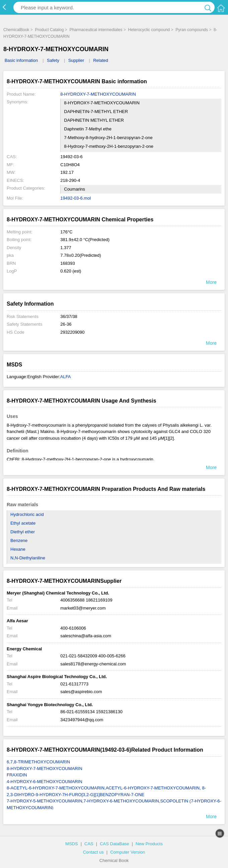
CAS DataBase (114, 844)
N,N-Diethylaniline (28, 558)
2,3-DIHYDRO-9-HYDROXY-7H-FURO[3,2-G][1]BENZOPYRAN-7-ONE (75, 795)
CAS (89, 844)
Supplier (76, 60)
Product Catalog (49, 30)
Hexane (18, 549)
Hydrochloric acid (27, 514)
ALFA (66, 377)
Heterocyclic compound (149, 30)
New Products (149, 844)
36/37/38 (69, 316)
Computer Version (128, 852)
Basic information (21, 60)
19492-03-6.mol (75, 198)
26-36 (66, 324)
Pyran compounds (192, 30)
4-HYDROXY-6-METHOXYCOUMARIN (45, 782)
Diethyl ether (23, 532)
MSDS (72, 844)
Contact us (93, 852)
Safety (53, 60)
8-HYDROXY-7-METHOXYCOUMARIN (98, 94)
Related (101, 60)
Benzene (19, 540)
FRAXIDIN (17, 775)
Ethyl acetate (23, 523)
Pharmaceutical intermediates (96, 30)
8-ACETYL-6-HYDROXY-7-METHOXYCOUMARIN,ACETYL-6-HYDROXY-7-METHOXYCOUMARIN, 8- (106, 788)
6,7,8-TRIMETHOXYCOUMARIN (38, 762)
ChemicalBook (16, 30)
